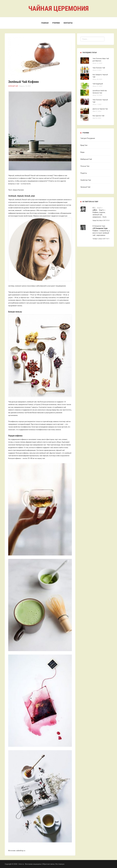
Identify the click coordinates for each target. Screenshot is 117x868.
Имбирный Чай (86, 159)
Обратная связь (48, 864)
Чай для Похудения (88, 138)
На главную (60, 864)
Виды (82, 152)
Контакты (68, 23)
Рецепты (84, 173)
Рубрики (56, 23)
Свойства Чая (86, 180)
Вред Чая (84, 145)
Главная (45, 23)
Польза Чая (85, 166)
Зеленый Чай (13, 86)
